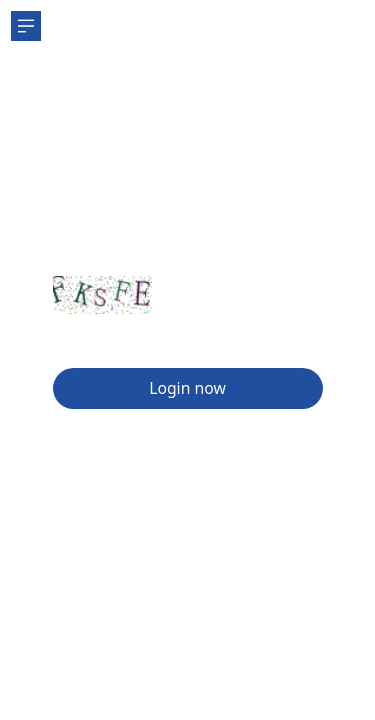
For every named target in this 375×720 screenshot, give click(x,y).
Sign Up (87, 338)
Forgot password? (257, 338)
